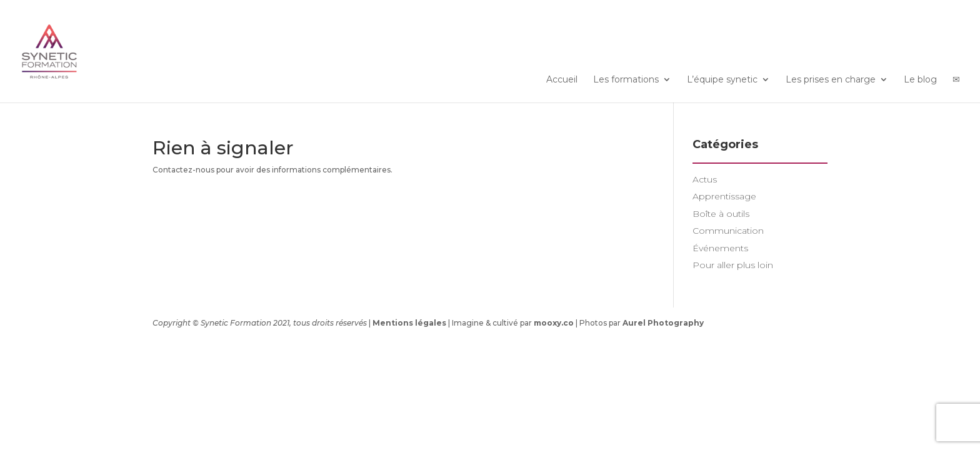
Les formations (626, 80)
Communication (728, 231)
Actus (705, 179)
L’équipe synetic (722, 80)
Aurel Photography (663, 323)
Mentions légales (409, 323)
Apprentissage (724, 196)
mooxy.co (554, 323)
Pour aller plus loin (733, 265)
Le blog (920, 80)
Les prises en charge (831, 80)
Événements (720, 248)
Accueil (562, 80)
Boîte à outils (721, 214)
